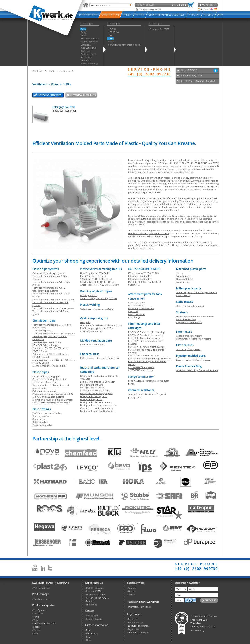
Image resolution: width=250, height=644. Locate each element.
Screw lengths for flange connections (51, 403)
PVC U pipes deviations (44, 391)
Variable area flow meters (189, 336)
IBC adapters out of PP (140, 279)
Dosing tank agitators (91, 399)
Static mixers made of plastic (190, 306)
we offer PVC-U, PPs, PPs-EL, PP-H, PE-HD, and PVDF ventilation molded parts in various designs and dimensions (173, 165)
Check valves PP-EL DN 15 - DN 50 (97, 282)
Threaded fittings (185, 279)
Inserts (179, 273)
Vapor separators (137, 303)
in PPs (71, 71)
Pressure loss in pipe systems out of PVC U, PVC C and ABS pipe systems (53, 395)
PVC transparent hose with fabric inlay (100, 358)
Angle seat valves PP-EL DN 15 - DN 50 (99, 285)
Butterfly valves (40, 422)
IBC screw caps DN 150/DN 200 (143, 273)
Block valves (39, 419)
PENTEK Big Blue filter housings (144, 338)
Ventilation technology (92, 345)
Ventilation (51, 71)
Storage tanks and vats (92, 385)
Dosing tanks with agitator (94, 396)
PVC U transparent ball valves (47, 413)
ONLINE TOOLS (189, 70)
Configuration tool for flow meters (193, 339)
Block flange (134, 317)
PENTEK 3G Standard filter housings (146, 335)
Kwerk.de (37, 71)
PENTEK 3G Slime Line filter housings (147, 332)
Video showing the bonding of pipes (99, 298)
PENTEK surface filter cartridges (144, 356)
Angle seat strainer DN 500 (189, 322)
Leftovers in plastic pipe (44, 382)
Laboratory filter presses (188, 349)
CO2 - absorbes (136, 305)
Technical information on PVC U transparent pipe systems (49, 289)
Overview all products (84, 95)
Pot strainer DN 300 (186, 319)
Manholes (133, 311)
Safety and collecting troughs (95, 390)
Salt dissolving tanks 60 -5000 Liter (98, 382)
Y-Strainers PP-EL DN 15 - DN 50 (96, 279)
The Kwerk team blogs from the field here (197, 370)
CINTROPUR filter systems (141, 367)
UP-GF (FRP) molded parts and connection (54, 333)
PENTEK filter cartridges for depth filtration (150, 358)
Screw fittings (183, 282)
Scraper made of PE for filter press (193, 360)
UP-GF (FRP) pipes (42, 330)
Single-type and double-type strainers (195, 316)
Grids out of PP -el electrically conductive (101, 325)
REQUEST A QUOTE (192, 76)
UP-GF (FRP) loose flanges (45, 345)
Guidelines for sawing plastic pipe (49, 379)
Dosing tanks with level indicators (97, 411)
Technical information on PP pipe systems (54, 299)
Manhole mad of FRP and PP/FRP (49, 366)
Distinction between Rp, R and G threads (53, 400)
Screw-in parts (183, 276)
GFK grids (85, 322)
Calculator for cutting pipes (46, 376)
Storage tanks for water (92, 388)
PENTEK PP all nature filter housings (146, 347)
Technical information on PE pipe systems (54, 308)
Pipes (62, 71)
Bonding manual (89, 295)
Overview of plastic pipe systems (49, 273)
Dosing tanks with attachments (96, 402)
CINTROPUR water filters (140, 370)
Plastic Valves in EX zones (93, 276)
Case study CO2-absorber (141, 308)
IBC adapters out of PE (139, 276)
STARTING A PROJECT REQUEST (198, 81)
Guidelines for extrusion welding (97, 309)
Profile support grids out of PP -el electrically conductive (97, 330)
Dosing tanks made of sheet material (99, 405)
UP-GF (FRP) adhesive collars (47, 342)
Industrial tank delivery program (96, 393)
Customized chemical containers (96, 408)
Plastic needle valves (43, 425)
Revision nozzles (136, 314)
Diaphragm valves (41, 416)
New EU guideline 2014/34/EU (95, 273)
